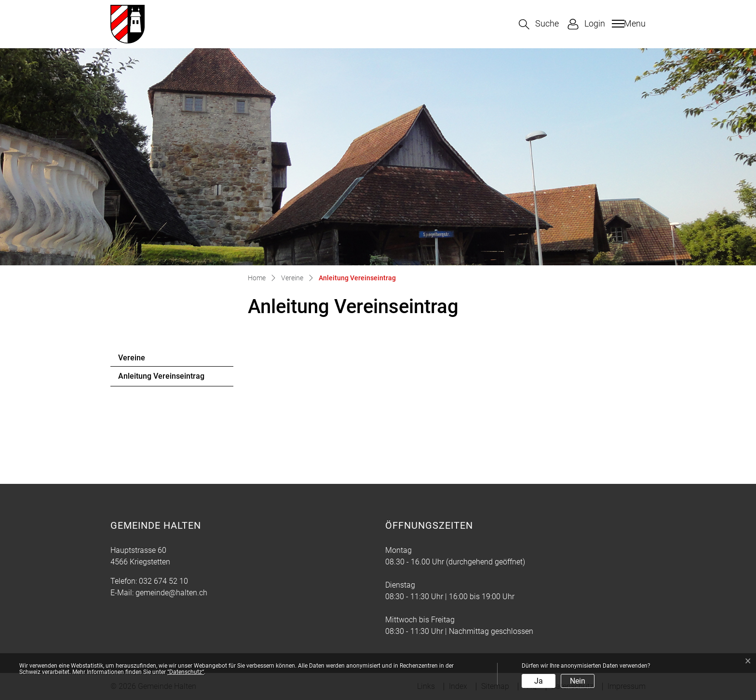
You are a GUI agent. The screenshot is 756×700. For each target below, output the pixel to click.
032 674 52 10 (163, 581)
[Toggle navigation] (628, 24)
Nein (578, 681)
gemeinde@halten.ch (171, 593)
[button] (539, 24)
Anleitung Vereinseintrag (161, 379)
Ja (539, 681)
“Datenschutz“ (186, 672)
